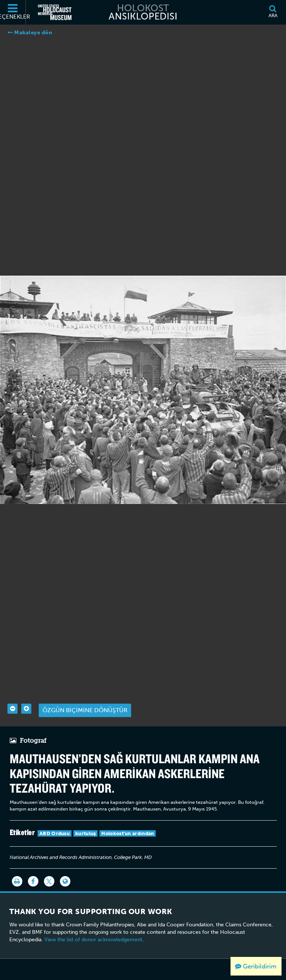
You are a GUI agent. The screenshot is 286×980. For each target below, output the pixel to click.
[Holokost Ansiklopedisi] (143, 12)
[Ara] (273, 12)
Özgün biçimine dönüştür (85, 694)
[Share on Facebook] (33, 866)
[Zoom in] (26, 693)
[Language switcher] (65, 866)
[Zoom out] (12, 693)
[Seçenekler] (13, 12)
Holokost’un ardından (128, 817)
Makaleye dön (30, 33)
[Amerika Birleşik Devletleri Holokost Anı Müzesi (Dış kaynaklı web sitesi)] (55, 12)
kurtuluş (85, 817)
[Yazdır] (17, 866)
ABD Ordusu (55, 817)
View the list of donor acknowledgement (93, 924)
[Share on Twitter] (49, 866)
